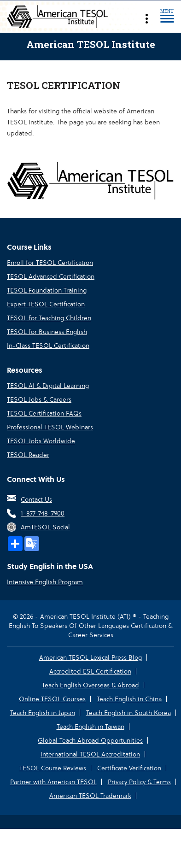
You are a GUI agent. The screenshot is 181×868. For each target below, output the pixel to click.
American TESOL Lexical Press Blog (90, 657)
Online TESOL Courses (52, 699)
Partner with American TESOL (53, 782)
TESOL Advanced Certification (51, 276)
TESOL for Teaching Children (49, 318)
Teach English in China (129, 699)
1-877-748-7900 (43, 513)
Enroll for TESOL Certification (50, 263)
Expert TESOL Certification (46, 304)
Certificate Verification (129, 768)
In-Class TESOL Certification (48, 346)
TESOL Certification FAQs (44, 413)
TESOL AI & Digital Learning (48, 386)
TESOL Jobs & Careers (39, 399)
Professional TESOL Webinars (50, 427)
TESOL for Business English (47, 332)
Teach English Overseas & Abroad (90, 685)
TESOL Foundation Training (47, 290)
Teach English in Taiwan (90, 727)
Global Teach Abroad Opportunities (90, 740)
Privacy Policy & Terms (139, 782)
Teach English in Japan (43, 713)
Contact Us (36, 499)
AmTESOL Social (45, 527)
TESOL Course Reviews (53, 768)
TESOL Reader (28, 455)
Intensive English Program (45, 582)
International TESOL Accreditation (90, 754)
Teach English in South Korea (128, 713)
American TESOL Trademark (90, 796)
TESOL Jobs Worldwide (41, 441)
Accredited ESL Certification (90, 671)
